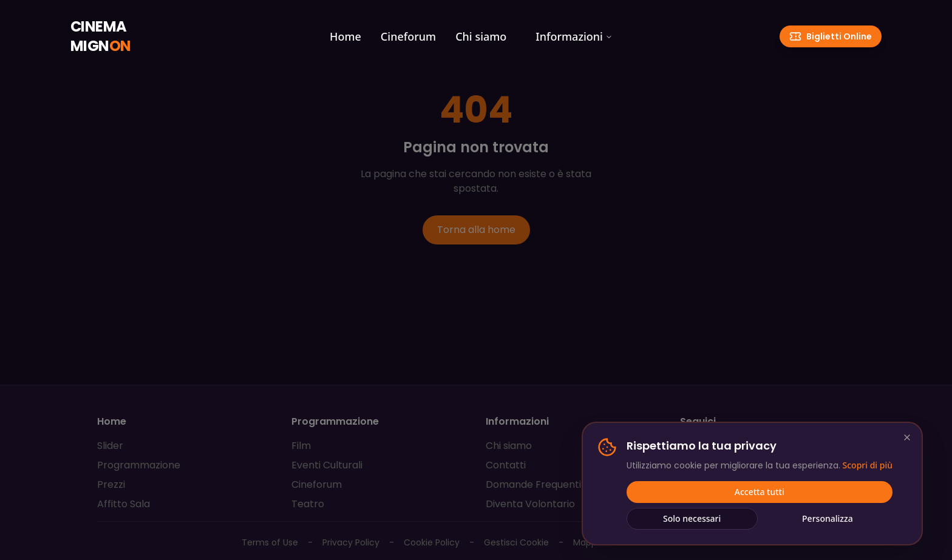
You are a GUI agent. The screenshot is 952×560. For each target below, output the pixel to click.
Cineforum (408, 36)
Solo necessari (692, 519)
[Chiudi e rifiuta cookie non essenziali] (907, 438)
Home (345, 36)
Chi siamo (481, 36)
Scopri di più (868, 466)
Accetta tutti (760, 492)
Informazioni (574, 36)
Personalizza (828, 519)
